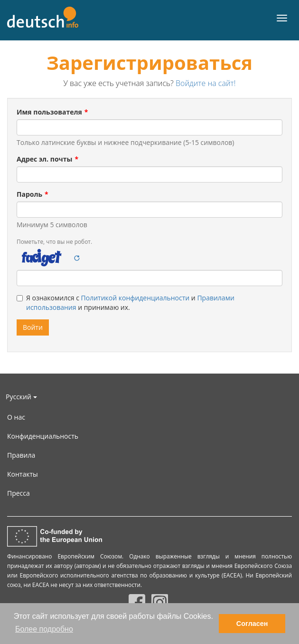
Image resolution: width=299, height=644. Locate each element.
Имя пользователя (49, 112)
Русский (21, 397)
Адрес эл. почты (44, 159)
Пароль (29, 194)
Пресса (19, 493)
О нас (16, 417)
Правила (21, 455)
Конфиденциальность (43, 436)
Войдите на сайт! (206, 83)
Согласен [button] (252, 624)
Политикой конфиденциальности (135, 298)
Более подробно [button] (44, 629)
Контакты (23, 474)
